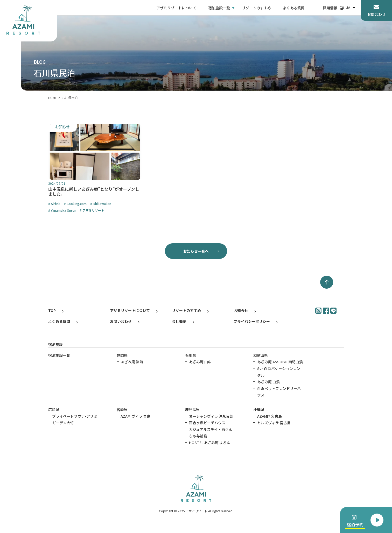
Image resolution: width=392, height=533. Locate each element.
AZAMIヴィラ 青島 (135, 416)
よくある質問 (294, 8)
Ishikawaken (102, 204)
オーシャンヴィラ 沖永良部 (211, 416)
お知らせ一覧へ (196, 251)
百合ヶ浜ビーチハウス (207, 423)
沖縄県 (259, 409)
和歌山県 (261, 355)
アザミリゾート (93, 210)
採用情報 (330, 8)
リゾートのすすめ (256, 8)
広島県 (54, 409)
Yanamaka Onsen (64, 210)
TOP (52, 310)
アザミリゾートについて (176, 8)
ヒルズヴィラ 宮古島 (274, 423)
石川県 (191, 355)
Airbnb (56, 204)
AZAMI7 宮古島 (269, 416)
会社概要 (179, 321)
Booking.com (77, 204)
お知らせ (241, 310)
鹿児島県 (192, 409)
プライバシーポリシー (252, 321)
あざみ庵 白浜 (268, 382)
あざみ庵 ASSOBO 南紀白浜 (280, 362)
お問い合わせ (121, 321)
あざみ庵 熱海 (132, 362)
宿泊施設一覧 (219, 8)
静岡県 (122, 355)
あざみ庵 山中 (200, 362)
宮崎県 (122, 409)
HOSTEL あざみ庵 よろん (210, 443)
